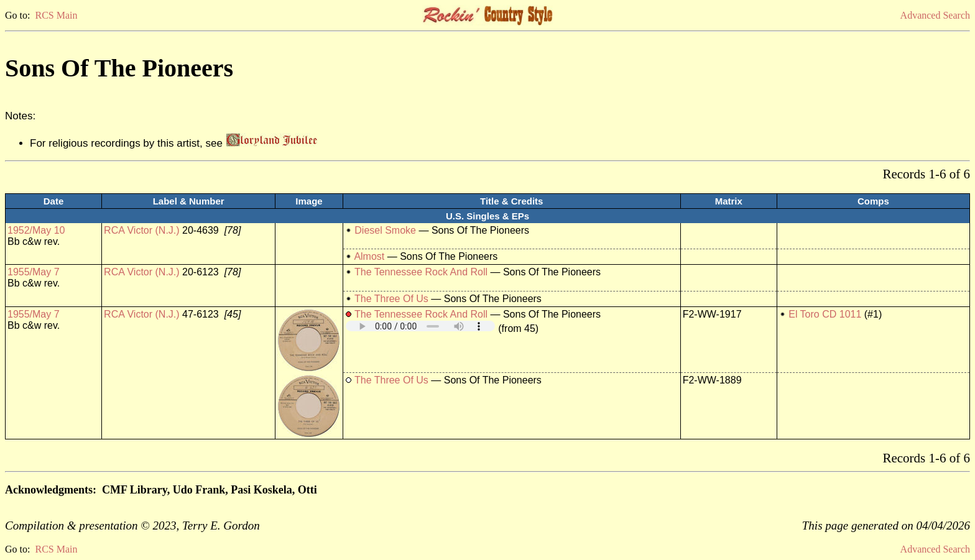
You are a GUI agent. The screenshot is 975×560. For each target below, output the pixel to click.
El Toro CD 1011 (825, 314)
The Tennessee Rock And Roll (421, 272)
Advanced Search (935, 15)
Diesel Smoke (385, 230)
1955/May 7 (34, 272)
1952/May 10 (36, 230)
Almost (369, 256)
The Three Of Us (391, 299)
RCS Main (56, 15)
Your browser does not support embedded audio (420, 326)
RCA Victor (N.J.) (142, 230)
